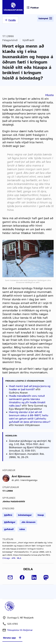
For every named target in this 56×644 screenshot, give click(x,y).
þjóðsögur (10, 522)
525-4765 (13, 624)
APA (14, 558)
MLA (19, 558)
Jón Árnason (28, 522)
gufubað (9, 529)
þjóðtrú (8, 515)
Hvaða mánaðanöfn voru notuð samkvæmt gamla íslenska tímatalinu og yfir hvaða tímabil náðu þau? (27, 401)
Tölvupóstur (20, 630)
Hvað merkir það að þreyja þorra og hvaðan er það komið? (30, 388)
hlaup (41, 515)
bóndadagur (25, 515)
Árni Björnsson (21, 476)
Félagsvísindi (10, 40)
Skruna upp (12, 638)
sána (22, 529)
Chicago (6, 558)
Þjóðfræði (28, 40)
